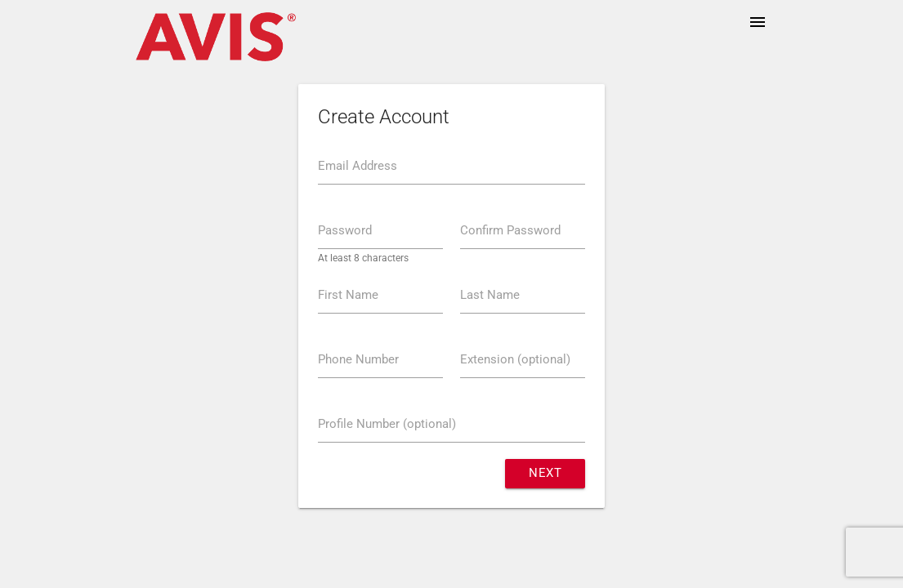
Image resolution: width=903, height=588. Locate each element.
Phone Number (358, 360)
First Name (348, 295)
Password (345, 231)
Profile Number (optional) (387, 424)
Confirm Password (510, 231)
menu (758, 22)
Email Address (358, 166)
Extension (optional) (515, 360)
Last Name (490, 295)
